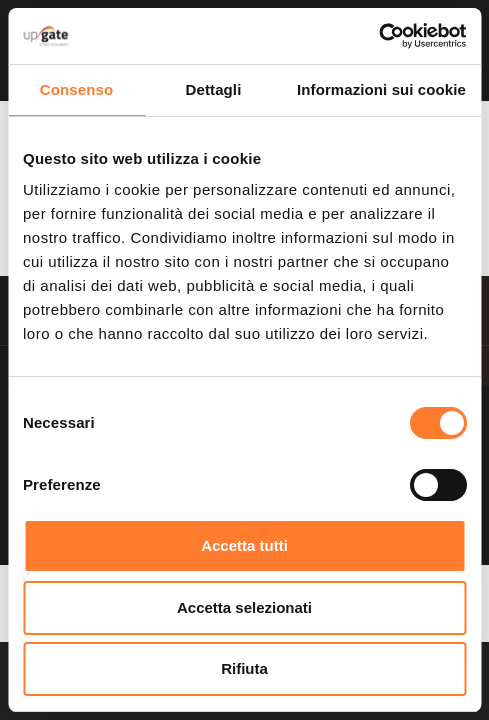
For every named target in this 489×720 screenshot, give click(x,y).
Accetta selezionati (244, 607)
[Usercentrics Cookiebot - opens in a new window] (378, 36)
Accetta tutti (244, 545)
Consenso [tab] (76, 89)
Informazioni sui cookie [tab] (381, 89)
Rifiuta (244, 668)
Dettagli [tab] (214, 89)
